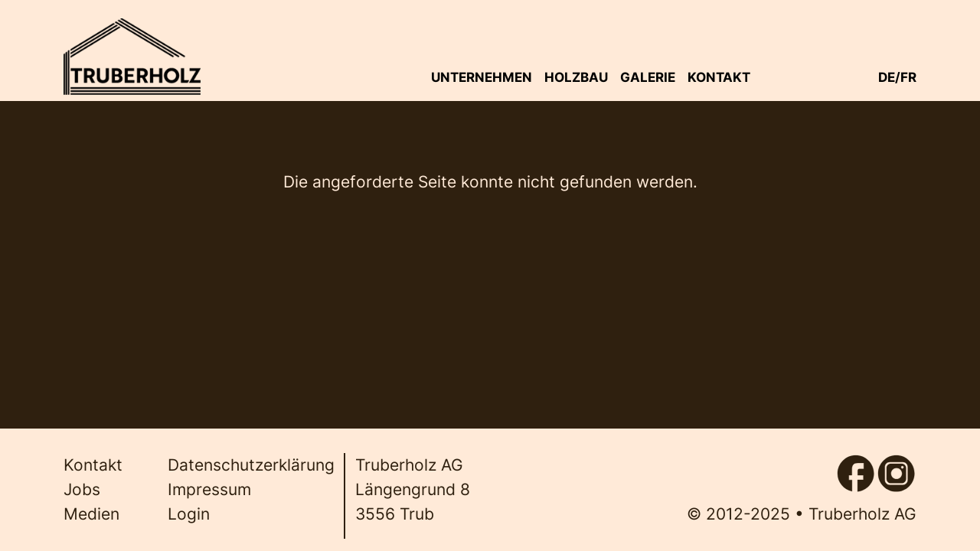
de (887, 77)
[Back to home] (132, 57)
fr (908, 77)
